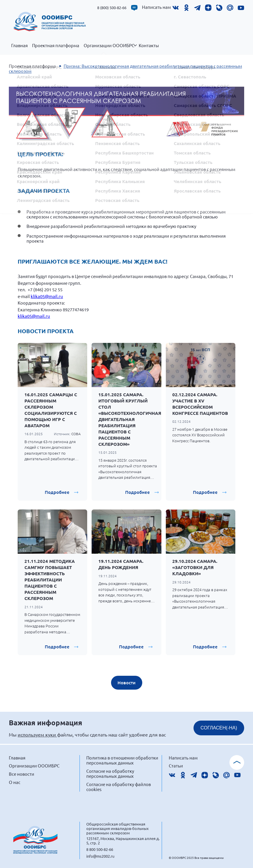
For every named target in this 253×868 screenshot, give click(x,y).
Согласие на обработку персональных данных (110, 774)
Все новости (22, 774)
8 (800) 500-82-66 (112, 8)
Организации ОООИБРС (110, 49)
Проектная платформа (56, 45)
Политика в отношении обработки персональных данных (122, 760)
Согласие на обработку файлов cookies (119, 787)
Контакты (149, 45)
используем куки (37, 734)
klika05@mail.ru (47, 296)
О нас (15, 782)
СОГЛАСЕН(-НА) (219, 728)
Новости (126, 683)
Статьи (176, 766)
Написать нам (156, 7)
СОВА (76, 434)
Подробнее (57, 492)
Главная (19, 45)
